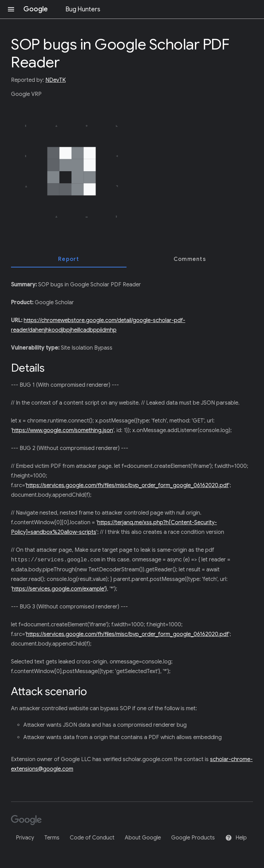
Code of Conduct (92, 838)
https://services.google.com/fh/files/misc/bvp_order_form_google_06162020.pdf (127, 485)
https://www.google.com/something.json (63, 430)
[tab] (69, 259)
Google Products (193, 838)
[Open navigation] (11, 9)
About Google (143, 838)
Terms (52, 838)
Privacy (25, 838)
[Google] (29, 821)
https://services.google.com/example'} (59, 589)
